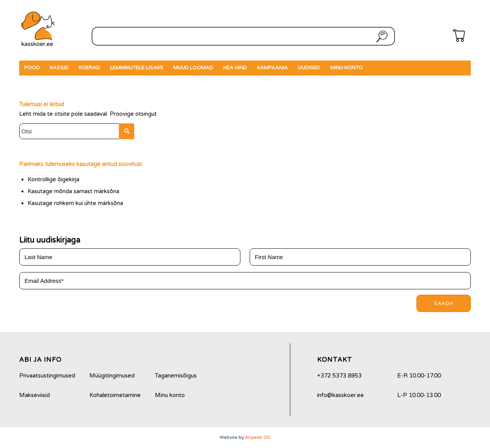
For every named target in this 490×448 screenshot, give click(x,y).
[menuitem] (32, 68)
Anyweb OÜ (258, 437)
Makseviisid (35, 395)
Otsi (380, 36)
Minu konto (170, 395)
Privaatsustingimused (47, 376)
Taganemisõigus (176, 376)
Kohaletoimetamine (115, 395)
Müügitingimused (112, 376)
